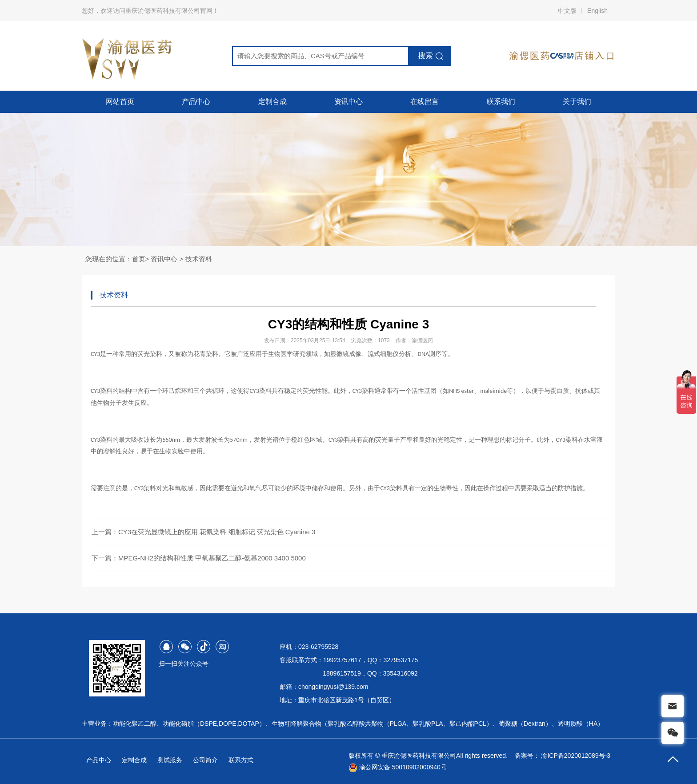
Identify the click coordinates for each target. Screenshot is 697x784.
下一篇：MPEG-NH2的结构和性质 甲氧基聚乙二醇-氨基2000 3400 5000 (199, 558)
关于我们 (577, 102)
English (597, 11)
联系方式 (241, 760)
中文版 (567, 11)
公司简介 (205, 760)
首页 (139, 259)
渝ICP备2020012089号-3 (576, 756)
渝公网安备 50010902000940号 (398, 767)
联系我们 (501, 102)
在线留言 (425, 102)
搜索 (425, 56)
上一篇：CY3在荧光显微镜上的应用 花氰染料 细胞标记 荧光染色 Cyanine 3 (203, 532)
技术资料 (199, 259)
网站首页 (120, 102)
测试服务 (170, 760)
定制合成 (272, 102)
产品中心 (196, 102)
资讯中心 (348, 102)
